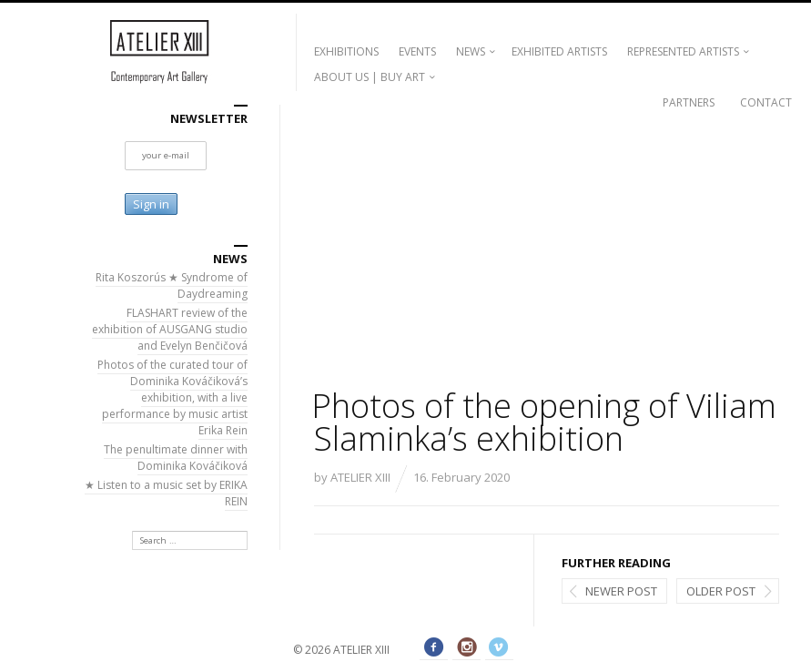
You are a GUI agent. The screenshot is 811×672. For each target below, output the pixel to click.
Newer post (621, 591)
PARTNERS (689, 102)
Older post (721, 591)
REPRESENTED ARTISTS (683, 51)
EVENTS (417, 51)
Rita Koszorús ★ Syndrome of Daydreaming (172, 285)
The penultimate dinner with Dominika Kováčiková (176, 458)
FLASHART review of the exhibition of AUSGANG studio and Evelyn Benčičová (170, 329)
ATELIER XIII (360, 477)
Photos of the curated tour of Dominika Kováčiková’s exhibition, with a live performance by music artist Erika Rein (172, 397)
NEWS (471, 51)
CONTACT (766, 102)
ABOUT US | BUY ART (370, 77)
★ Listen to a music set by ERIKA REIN (166, 493)
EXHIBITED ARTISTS (559, 51)
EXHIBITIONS (346, 51)
